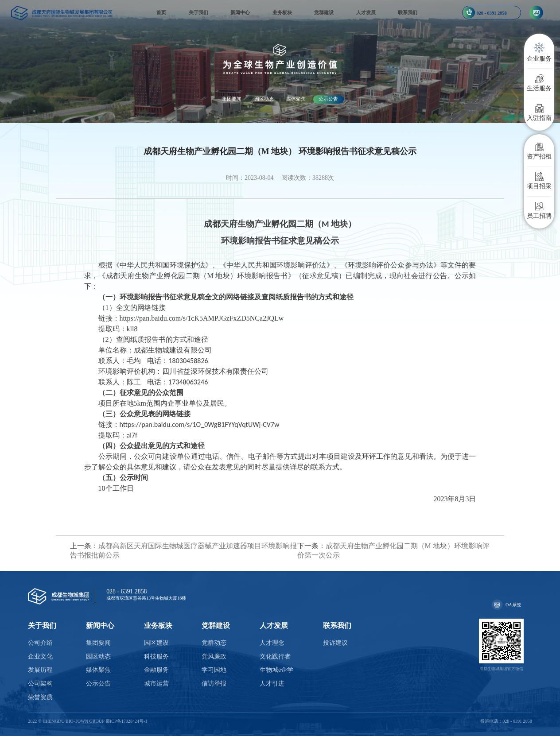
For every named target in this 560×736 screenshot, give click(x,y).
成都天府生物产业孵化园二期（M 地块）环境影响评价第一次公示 (393, 550)
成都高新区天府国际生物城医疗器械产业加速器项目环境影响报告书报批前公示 (183, 550)
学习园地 (214, 670)
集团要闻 (232, 99)
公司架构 (40, 684)
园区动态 (264, 99)
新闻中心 (240, 12)
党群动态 (214, 643)
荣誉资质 (40, 697)
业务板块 (282, 12)
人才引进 (272, 684)
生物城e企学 (276, 670)
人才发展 (366, 12)
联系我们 (408, 12)
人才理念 (272, 643)
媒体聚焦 (296, 99)
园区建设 (156, 643)
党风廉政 (214, 657)
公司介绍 (40, 643)
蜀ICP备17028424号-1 (126, 721)
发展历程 (40, 670)
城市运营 (156, 684)
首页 (161, 12)
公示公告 (328, 99)
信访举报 (214, 684)
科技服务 (156, 657)
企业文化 (40, 657)
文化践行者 (275, 657)
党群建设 (324, 12)
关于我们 (198, 12)
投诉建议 (335, 643)
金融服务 (156, 670)
